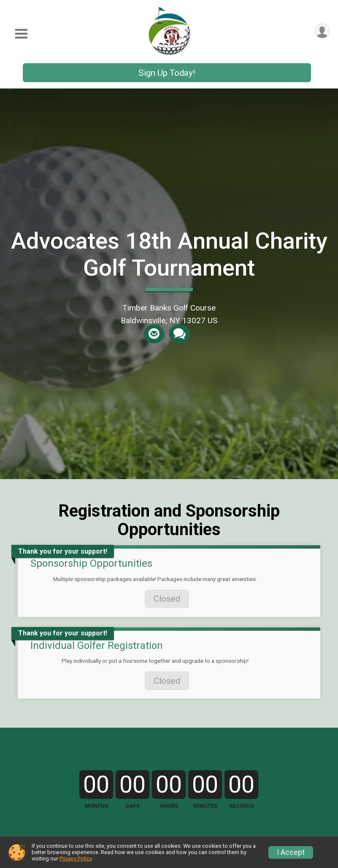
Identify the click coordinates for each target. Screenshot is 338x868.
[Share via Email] (154, 334)
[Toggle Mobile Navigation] (21, 34)
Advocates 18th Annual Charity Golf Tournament (169, 254)
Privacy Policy (76, 859)
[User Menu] (322, 31)
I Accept (291, 852)
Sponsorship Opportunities (91, 563)
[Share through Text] (179, 334)
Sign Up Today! (167, 73)
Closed (167, 599)
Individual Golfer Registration (97, 646)
